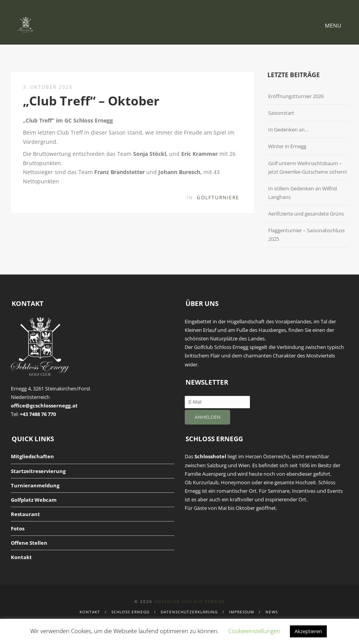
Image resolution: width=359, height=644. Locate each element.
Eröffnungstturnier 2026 (296, 96)
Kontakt (21, 557)
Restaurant (25, 514)
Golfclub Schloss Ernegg (190, 601)
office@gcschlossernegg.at (44, 406)
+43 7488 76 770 (38, 414)
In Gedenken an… (288, 129)
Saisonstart (281, 113)
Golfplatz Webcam (34, 500)
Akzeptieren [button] (308, 631)
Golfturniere (218, 198)
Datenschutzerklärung (189, 612)
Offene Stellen (29, 543)
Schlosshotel (210, 456)
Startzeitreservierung (38, 471)
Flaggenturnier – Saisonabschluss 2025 (306, 235)
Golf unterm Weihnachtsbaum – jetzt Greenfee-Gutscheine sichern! (308, 167)
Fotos (18, 528)
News (272, 612)
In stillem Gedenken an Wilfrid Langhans (303, 193)
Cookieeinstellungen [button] (254, 631)
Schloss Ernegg (130, 612)
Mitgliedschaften (32, 456)
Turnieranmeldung (35, 485)
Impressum (242, 612)
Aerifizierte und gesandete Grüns (306, 214)
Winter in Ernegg (287, 146)
